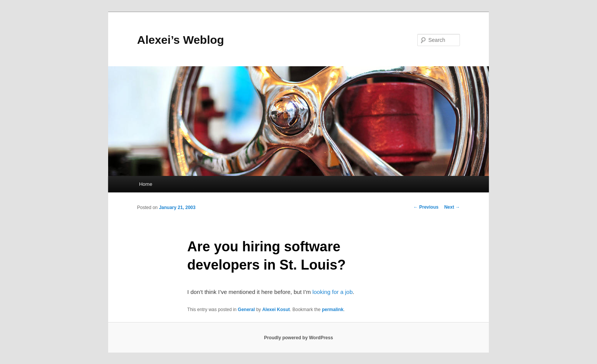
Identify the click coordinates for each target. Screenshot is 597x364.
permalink (333, 310)
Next (452, 207)
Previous (426, 207)
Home (146, 184)
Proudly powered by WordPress (298, 338)
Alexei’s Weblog (180, 40)
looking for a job (332, 292)
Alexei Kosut (276, 310)
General (247, 310)
